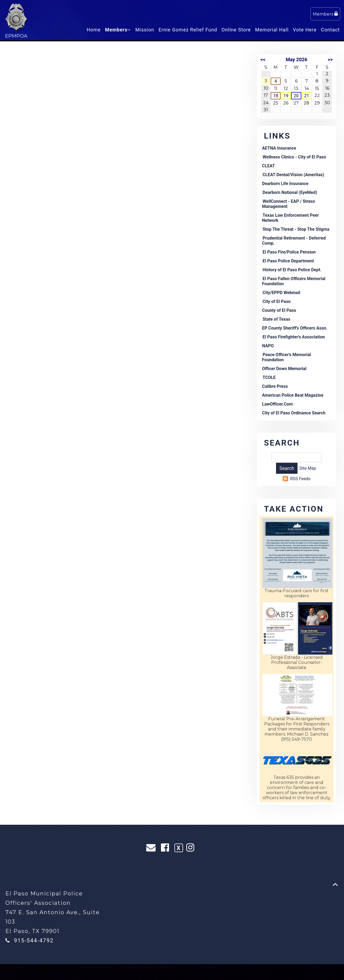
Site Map (308, 468)
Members (325, 14)
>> (330, 59)
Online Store (236, 30)
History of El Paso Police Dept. (292, 270)
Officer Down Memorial (284, 369)
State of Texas (276, 319)
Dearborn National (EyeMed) (290, 192)
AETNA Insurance (279, 148)
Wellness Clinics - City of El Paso (294, 157)
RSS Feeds (300, 479)
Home (94, 30)
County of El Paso (279, 310)
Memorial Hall (272, 30)
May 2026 (296, 59)
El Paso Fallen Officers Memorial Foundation (294, 281)
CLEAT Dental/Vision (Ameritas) (293, 175)
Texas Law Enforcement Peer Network (290, 218)
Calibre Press (275, 386)
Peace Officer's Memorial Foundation (286, 357)
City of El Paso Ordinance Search (294, 413)
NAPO (268, 346)
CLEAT (268, 166)
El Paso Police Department (288, 261)
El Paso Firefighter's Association (294, 337)
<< (263, 59)
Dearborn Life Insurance (285, 184)
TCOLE (269, 377)
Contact (330, 30)
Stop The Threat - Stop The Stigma (296, 229)
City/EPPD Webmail (281, 293)
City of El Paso (277, 301)
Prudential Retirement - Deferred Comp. (294, 241)
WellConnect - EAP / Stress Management (289, 204)
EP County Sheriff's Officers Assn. (295, 328)
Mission (145, 30)
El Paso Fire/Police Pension (289, 252)
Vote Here (305, 30)
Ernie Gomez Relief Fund (188, 30)
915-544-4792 (34, 941)
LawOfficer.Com (277, 404)
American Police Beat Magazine (293, 395)
